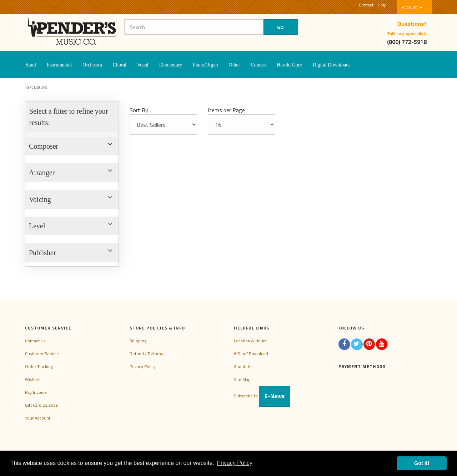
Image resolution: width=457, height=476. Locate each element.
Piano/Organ (205, 65)
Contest (258, 65)
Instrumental (59, 65)
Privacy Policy (143, 366)
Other (235, 65)
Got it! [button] (422, 463)
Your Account (38, 418)
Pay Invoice (36, 392)
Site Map (242, 379)
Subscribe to (262, 396)
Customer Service (42, 354)
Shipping (138, 341)
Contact (366, 5)
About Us (242, 366)
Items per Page (226, 110)
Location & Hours (250, 341)
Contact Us (35, 341)
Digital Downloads (332, 65)
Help (382, 5)
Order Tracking (39, 366)
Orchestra (92, 65)
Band (31, 65)
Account (412, 7)
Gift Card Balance (41, 405)
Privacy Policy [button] (235, 463)
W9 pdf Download (251, 354)
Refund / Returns (146, 354)
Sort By (139, 110)
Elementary (170, 65)
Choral (120, 65)
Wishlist (32, 379)
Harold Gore (289, 65)
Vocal (143, 65)
